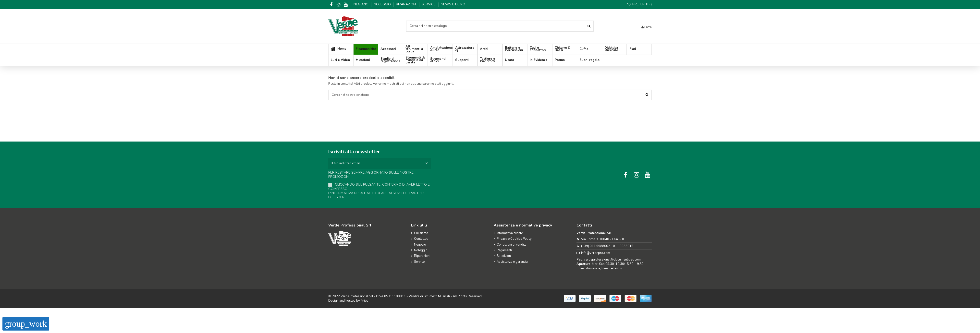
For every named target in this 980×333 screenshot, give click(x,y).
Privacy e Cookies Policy (514, 239)
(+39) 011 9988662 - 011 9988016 (607, 246)
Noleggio (383, 4)
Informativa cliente (510, 233)
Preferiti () (639, 4)
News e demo (453, 4)
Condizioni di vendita (512, 245)
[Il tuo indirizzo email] (375, 164)
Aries (364, 301)
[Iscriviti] (426, 164)
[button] (391, 49)
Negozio (361, 4)
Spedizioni (504, 256)
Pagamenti (504, 250)
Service (429, 4)
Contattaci (421, 239)
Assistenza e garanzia (512, 262)
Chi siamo (421, 233)
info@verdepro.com (596, 253)
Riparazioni (407, 4)
